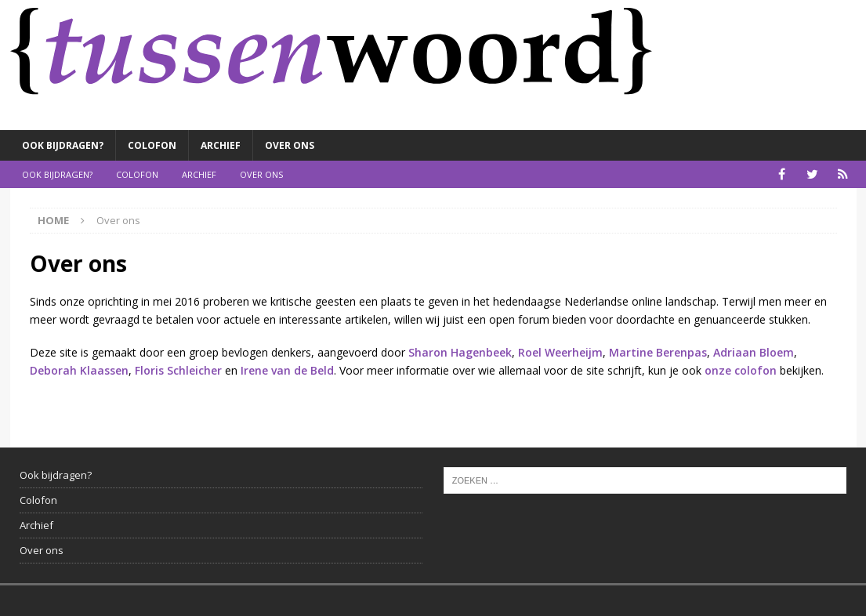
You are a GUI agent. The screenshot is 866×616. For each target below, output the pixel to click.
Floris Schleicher (178, 370)
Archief (221, 145)
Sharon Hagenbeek (460, 352)
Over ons (290, 145)
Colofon (152, 145)
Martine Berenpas (658, 352)
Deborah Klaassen (79, 370)
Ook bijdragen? (63, 145)
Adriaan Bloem (754, 352)
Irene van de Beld (287, 370)
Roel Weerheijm (560, 352)
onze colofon (741, 370)
